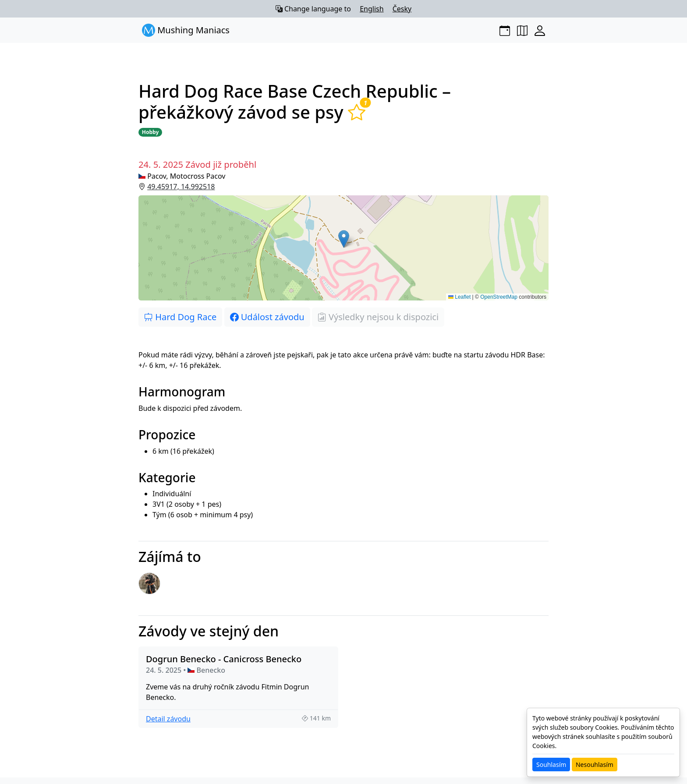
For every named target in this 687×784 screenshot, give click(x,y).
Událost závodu (267, 317)
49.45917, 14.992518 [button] (181, 187)
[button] (343, 248)
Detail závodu (168, 719)
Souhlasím (551, 765)
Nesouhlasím (595, 765)
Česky (402, 9)
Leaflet (459, 297)
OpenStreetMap (499, 297)
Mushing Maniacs (186, 30)
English (372, 9)
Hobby (150, 132)
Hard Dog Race (180, 317)
